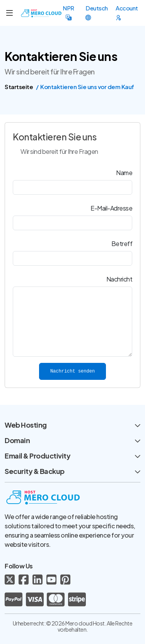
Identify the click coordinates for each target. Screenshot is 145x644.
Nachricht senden (72, 371)
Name (124, 173)
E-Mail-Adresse (111, 208)
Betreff (122, 244)
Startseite (19, 87)
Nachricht (119, 279)
